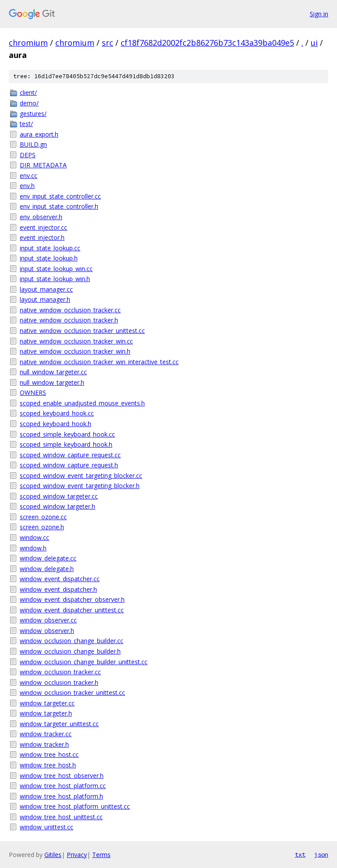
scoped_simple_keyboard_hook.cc (67, 434)
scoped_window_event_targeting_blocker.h (80, 486)
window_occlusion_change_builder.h (70, 651)
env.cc (29, 175)
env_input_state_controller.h (59, 206)
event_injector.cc (43, 227)
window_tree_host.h (48, 765)
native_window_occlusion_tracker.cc (70, 310)
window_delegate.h (47, 569)
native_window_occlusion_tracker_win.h (75, 351)
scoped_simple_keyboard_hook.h (66, 444)
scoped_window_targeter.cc (59, 496)
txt (300, 854)
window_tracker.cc (46, 734)
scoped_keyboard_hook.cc (57, 413)
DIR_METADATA (43, 165)
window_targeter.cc (47, 703)
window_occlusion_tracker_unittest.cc (72, 693)
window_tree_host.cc (49, 754)
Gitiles (53, 855)
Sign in (319, 14)
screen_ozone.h (42, 527)
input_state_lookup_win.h (55, 279)
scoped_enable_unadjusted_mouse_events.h (82, 403)
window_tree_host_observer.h (62, 776)
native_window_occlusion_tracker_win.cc (76, 341)
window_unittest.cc (47, 827)
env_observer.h (41, 217)
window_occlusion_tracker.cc (60, 672)
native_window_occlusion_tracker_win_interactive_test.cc (99, 362)
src (108, 43)
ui (314, 43)
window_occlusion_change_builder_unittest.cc (84, 662)
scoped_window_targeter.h (57, 506)
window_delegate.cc (48, 558)
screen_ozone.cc (43, 517)
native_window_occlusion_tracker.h (69, 320)
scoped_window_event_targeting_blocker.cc (81, 476)
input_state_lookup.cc (50, 248)
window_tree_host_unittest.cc (61, 817)
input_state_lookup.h (49, 258)
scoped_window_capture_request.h (69, 465)
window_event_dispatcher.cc (60, 579)
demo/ (29, 103)
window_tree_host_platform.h (61, 796)
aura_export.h (39, 134)
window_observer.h (47, 631)
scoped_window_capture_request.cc (70, 455)
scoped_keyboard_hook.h (56, 424)
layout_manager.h (45, 299)
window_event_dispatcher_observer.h (72, 599)
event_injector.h (42, 237)
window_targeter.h (46, 713)
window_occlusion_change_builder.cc (72, 641)
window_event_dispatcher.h (58, 589)
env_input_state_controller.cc (60, 196)
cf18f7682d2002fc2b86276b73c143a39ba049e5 (207, 43)
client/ (28, 92)
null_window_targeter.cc (53, 372)
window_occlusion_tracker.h (59, 682)
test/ (26, 124)
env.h (27, 186)
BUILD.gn (33, 144)
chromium (28, 43)
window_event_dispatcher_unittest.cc (72, 610)
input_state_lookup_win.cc (56, 269)
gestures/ (33, 114)
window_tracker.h (44, 744)
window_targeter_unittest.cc (59, 724)
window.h (33, 548)
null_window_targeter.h (52, 382)
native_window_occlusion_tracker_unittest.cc (82, 331)
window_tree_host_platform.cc (63, 786)
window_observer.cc (48, 620)
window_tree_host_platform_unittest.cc (75, 806)
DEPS (28, 155)
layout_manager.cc (46, 289)
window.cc (34, 537)
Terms (101, 855)
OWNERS (33, 392)
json (321, 854)
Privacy (77, 855)
